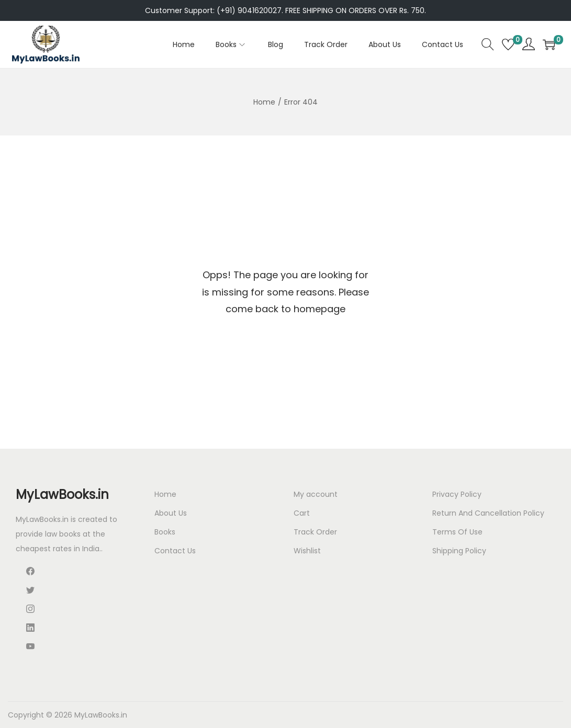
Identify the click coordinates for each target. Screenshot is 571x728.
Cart (302, 513)
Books (165, 532)
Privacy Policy (457, 494)
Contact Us (175, 551)
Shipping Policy (459, 551)
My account (316, 494)
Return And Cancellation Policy (488, 513)
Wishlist (307, 551)
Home (264, 102)
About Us (171, 513)
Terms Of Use (457, 532)
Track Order (315, 532)
